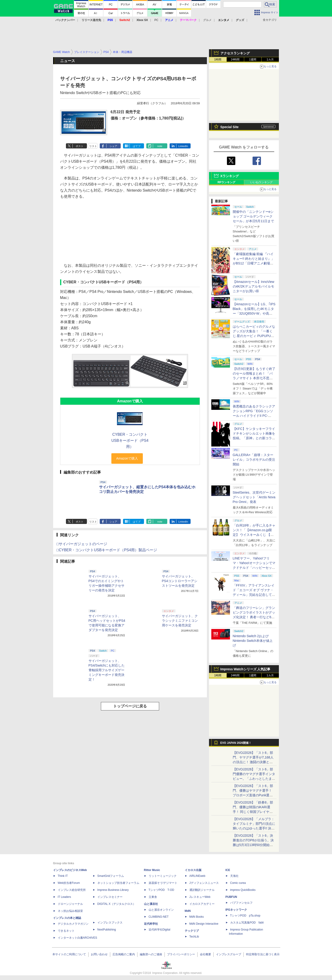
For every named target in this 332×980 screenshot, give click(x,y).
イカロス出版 (193, 870)
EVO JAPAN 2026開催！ (236, 743)
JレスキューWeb (200, 897)
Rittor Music (152, 870)
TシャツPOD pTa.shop (245, 916)
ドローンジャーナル (70, 904)
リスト (93, 146)
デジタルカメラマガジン (73, 924)
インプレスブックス (110, 923)
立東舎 (153, 897)
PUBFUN (231, 897)
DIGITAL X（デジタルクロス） (117, 904)
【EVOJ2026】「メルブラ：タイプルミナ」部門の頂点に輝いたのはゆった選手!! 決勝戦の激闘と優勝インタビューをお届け (254, 828)
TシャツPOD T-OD (161, 890)
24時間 (235, 60)
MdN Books (197, 917)
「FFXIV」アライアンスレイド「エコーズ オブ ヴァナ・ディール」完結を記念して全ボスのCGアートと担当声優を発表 (254, 595)
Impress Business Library (113, 890)
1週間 (253, 60)
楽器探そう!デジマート (163, 883)
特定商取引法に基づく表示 (263, 954)
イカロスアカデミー (202, 904)
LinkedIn (183, 146)
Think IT (63, 876)
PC (156, 20)
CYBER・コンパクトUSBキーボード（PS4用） (130, 441)
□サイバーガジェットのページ (82, 544)
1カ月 (270, 60)
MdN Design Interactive (204, 924)
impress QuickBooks (243, 890)
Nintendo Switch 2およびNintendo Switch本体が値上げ (253, 641)
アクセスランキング (235, 53)
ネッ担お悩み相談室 (70, 911)
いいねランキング (261, 182)
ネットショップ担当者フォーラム (118, 883)
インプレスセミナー (110, 897)
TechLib (194, 937)
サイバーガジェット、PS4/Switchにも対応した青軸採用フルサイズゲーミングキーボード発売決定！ (107, 670)
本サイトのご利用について (69, 954)
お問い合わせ (99, 954)
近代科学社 (151, 924)
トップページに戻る (130, 706)
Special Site (230, 127)
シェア (113, 146)
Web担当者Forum (69, 883)
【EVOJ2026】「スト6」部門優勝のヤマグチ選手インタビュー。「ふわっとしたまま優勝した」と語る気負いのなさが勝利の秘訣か (254, 779)
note (160, 146)
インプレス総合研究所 (72, 890)
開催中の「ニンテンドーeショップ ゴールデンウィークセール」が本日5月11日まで (253, 216)
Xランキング (230, 176)
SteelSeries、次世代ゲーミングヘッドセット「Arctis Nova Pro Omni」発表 (254, 497)
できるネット (66, 931)
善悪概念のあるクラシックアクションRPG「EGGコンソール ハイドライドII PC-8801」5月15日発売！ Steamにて (254, 416)
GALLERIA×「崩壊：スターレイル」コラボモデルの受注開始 (254, 460)
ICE (228, 870)
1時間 (218, 60)
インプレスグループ (229, 954)
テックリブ (192, 931)
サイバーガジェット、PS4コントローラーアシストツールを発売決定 (180, 581)
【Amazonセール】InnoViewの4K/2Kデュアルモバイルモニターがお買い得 (254, 286)
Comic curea (238, 883)
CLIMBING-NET (159, 917)
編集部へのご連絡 (151, 954)
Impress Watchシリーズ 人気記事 (245, 669)
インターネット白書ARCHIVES (77, 938)
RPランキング (227, 182)
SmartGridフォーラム (111, 876)
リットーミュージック (163, 876)
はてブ (137, 146)
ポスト (80, 146)
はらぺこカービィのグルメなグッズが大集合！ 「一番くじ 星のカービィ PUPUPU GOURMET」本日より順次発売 (254, 336)
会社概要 (205, 954)
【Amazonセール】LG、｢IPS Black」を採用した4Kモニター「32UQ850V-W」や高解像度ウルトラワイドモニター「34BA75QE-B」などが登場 (254, 313)
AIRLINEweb (197, 876)
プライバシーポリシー (181, 954)
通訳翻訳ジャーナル (202, 890)
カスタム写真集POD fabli (247, 923)
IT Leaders (64, 897)
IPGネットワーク (236, 910)
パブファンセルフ (241, 903)
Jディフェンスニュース (204, 883)
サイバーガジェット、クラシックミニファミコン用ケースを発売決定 (180, 621)
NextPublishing (107, 930)
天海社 (234, 876)
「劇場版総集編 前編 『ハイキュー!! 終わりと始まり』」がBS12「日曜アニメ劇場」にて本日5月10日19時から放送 (254, 263)
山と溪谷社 (151, 904)
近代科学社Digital (159, 930)
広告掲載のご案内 (124, 954)
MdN (188, 911)
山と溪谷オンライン (161, 910)
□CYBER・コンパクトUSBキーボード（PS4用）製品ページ (107, 550)
